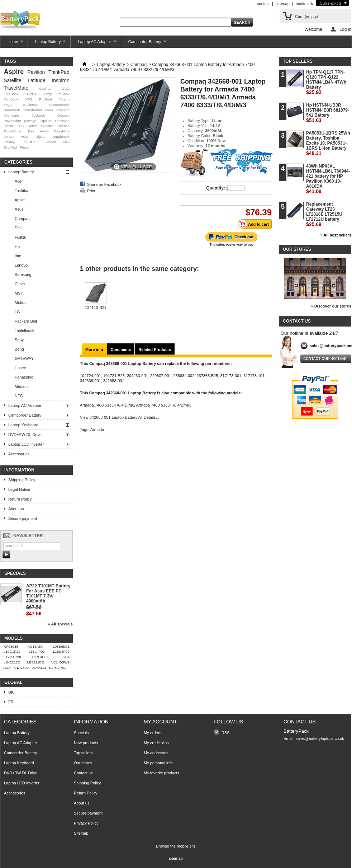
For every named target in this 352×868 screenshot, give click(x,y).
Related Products (154, 349)
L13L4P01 (37, 651)
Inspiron (60, 80)
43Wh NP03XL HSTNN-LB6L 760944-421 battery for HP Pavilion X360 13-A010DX (328, 179)
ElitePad (10, 147)
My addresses (156, 753)
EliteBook (11, 94)
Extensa (63, 126)
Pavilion (36, 72)
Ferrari (25, 147)
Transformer (32, 110)
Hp (17, 247)
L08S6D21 (61, 646)
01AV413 (39, 668)
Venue (9, 137)
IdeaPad (45, 88)
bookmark (304, 4)
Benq (19, 349)
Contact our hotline (325, 359)
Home (12, 44)
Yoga (8, 105)
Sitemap (81, 833)
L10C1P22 (12, 651)
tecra (49, 110)
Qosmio (63, 115)
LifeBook (63, 94)
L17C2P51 (58, 668)
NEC (19, 396)
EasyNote (62, 131)
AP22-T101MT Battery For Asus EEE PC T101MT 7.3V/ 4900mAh (48, 593)
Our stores (297, 249)
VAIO (65, 88)
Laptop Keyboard (23, 425)
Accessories (19, 454)
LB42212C (12, 662)
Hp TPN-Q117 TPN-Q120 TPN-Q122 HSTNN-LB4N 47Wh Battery (326, 82)
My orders (153, 733)
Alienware (11, 115)
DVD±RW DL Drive (25, 435)
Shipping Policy (22, 480)
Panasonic (24, 377)
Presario (63, 110)
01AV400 (22, 668)
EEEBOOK (30, 142)
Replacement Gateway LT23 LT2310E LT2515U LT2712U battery (324, 214)
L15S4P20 (61, 651)
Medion (21, 386)
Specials (15, 573)
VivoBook (11, 99)
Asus (19, 209)
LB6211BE (36, 662)
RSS (226, 733)
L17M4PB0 (12, 657)
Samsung (23, 275)
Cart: (306, 17)
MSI (18, 293)
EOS (20, 126)
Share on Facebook (104, 184)
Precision (62, 121)
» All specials (60, 624)
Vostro (65, 99)
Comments (121, 349)
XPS (29, 99)
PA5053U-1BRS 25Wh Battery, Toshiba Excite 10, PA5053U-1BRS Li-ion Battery (328, 143)
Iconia (8, 126)
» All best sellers (336, 235)
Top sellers (298, 61)
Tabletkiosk (24, 330)
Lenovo (21, 265)
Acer (19, 181)
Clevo (20, 284)
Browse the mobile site (176, 846)
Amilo (44, 131)
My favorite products (161, 773)
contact (263, 4)
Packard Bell (26, 321)
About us (16, 509)
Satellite (12, 80)
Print (91, 191)
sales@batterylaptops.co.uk (320, 738)
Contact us (83, 773)
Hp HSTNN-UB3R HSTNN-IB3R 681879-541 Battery (328, 113)
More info (94, 349)
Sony (19, 340)
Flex (66, 142)
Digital (40, 137)
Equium (46, 121)
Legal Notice (19, 489)
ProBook (46, 99)
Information (19, 470)
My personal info (158, 763)
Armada (97, 430)
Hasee (20, 368)
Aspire (14, 72)
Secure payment (23, 519)
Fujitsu (20, 237)
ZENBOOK (31, 94)
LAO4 (65, 657)
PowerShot (12, 121)
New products (86, 743)
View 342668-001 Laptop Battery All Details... (120, 417)
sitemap (283, 4)
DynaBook (12, 110)
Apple (20, 200)
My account (160, 722)
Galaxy (9, 142)
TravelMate (16, 88)
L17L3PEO (41, 657)
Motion (21, 302)
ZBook (51, 142)
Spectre (47, 126)
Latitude (36, 80)
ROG (25, 137)
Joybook (38, 115)
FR (11, 702)
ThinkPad (59, 72)
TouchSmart (13, 131)
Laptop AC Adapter (93, 44)
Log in (345, 29)
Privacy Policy (86, 823)
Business (30, 105)
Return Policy (20, 499)
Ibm (18, 256)
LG (17, 312)
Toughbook (61, 137)
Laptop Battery (47, 44)
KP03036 (11, 646)
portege (30, 121)
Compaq (22, 219)
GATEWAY (24, 358)
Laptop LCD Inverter (26, 444)
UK (11, 692)
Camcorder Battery (144, 44)
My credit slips (156, 743)
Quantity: (216, 188)
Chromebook (59, 105)
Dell (18, 228)
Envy (48, 94)
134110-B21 (96, 308)
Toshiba (22, 191)
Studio (33, 126)
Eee (31, 131)
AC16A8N (35, 646)
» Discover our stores (331, 306)
